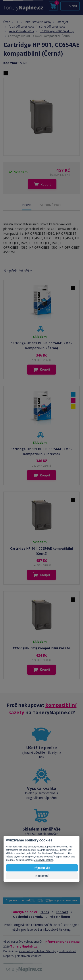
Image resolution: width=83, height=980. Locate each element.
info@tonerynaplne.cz (62, 942)
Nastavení (42, 876)
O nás (45, 912)
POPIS (27, 205)
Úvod (7, 22)
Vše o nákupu (60, 917)
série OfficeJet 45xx (21, 31)
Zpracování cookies (44, 860)
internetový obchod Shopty (38, 951)
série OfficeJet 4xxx (52, 26)
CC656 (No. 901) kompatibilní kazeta (41, 648)
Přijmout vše (42, 868)
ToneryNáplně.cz (24, 946)
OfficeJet (62, 22)
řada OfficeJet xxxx (21, 26)
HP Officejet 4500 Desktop (57, 31)
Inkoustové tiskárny (38, 22)
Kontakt (62, 912)
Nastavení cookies (29, 956)
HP (18, 22)
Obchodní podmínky (28, 917)
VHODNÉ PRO (50, 205)
